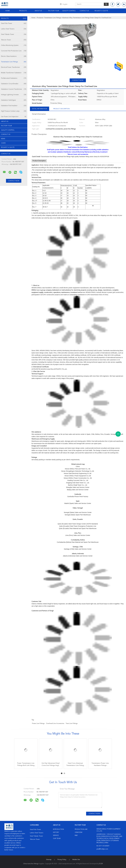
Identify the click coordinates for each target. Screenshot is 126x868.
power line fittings (38, 723)
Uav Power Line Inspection (14, 117)
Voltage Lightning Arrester (14, 95)
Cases (3, 143)
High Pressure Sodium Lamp (14, 111)
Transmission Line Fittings (14, 62)
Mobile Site (76, 860)
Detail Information (40, 109)
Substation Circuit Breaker (14, 84)
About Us (38, 11)
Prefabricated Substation (14, 78)
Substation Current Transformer (14, 89)
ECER (101, 864)
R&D (76, 835)
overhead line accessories (55, 723)
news (3, 139)
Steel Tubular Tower (14, 34)
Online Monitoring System (14, 45)
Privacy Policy (62, 860)
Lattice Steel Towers (14, 29)
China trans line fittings (31, 864)
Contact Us (84, 11)
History (56, 832)
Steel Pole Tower (14, 23)
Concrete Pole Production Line (14, 51)
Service (56, 835)
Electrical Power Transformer (14, 67)
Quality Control (69, 11)
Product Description (61, 109)
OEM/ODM (78, 832)
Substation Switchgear (14, 100)
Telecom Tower (14, 40)
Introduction (58, 829)
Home (8, 11)
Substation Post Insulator (14, 106)
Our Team (57, 838)
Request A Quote (101, 11)
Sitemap (49, 860)
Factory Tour (54, 11)
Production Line (81, 829)
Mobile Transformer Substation (14, 73)
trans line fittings (72, 723)
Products (23, 11)
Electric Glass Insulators (14, 56)
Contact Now (78, 80)
